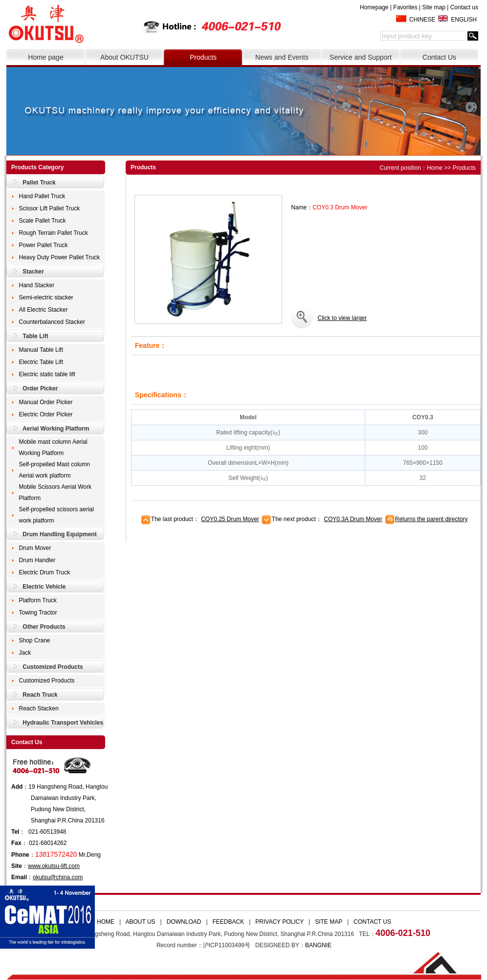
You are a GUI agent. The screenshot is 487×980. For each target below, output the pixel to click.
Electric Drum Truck (45, 572)
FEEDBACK (229, 922)
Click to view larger (343, 318)
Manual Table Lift (41, 350)
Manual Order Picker (46, 402)
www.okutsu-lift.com (54, 866)
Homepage (374, 7)
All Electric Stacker (44, 310)
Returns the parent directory (432, 519)
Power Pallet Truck (44, 245)
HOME (106, 922)
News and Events (282, 57)
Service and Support (361, 57)
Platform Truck (38, 600)
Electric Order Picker (46, 414)
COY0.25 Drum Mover (230, 519)
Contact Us (439, 57)
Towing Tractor (38, 613)
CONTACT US (372, 922)
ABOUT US (140, 922)
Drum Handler (37, 560)
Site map (433, 7)
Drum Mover (35, 548)
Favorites (405, 7)
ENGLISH (464, 20)
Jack (25, 653)
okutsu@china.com (58, 877)
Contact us (464, 7)
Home (435, 168)
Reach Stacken (39, 708)
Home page (45, 57)
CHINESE (422, 20)
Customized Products (47, 681)
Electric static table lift (47, 374)
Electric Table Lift (41, 362)
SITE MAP (329, 922)
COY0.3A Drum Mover (353, 519)
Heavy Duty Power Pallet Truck (59, 257)
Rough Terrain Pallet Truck (54, 233)
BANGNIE (318, 945)
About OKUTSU (124, 57)
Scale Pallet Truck (43, 221)
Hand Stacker (37, 285)
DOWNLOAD (184, 922)
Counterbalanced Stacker (52, 322)
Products (203, 57)
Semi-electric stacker (46, 297)
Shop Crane (35, 640)
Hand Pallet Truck (42, 196)
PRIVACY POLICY (279, 922)
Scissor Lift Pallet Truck (50, 208)
